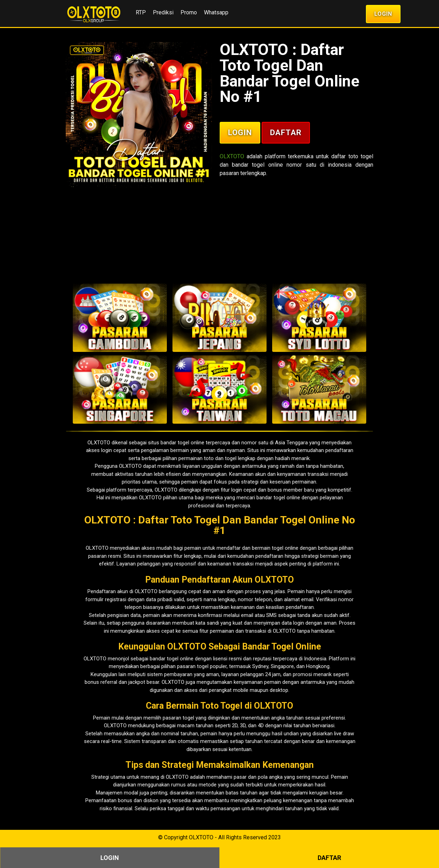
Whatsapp (216, 12)
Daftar (286, 132)
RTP (141, 12)
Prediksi (163, 12)
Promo (189, 12)
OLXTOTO (232, 156)
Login (383, 14)
